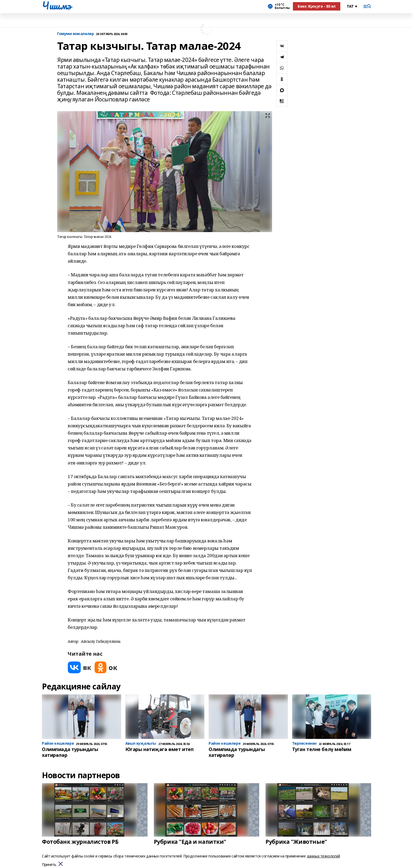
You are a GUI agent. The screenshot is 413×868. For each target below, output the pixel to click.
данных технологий (323, 856)
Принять (49, 865)
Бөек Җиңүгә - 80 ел (317, 6)
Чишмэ (56, 6)
